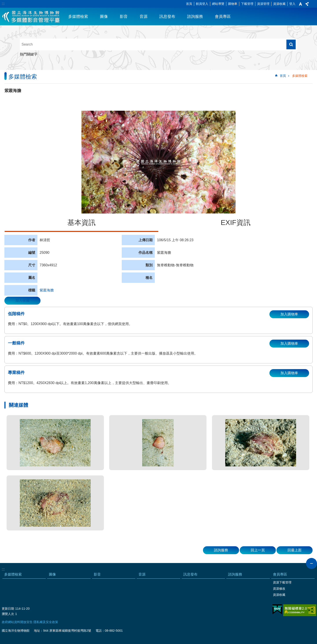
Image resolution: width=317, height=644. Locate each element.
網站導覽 (218, 4)
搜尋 (291, 44)
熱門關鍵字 (29, 54)
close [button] (311, 563)
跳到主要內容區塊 (2, 2)
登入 (292, 4)
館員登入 (202, 4)
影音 (124, 17)
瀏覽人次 (8, 614)
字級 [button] (300, 4)
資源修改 (279, 589)
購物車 (233, 4)
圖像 (104, 17)
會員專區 (223, 17)
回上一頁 (258, 550)
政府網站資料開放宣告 (17, 622)
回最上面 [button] (295, 550)
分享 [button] (307, 4)
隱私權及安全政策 (46, 622)
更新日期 (8, 609)
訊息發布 (167, 17)
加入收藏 (22, 301)
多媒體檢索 (78, 17)
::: (3, 4)
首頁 (189, 4)
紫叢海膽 (47, 290)
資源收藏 (279, 4)
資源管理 (263, 4)
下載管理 (247, 4)
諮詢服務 (195, 17)
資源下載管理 (282, 582)
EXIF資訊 (235, 223)
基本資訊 (81, 223)
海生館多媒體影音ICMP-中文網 (31, 17)
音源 (144, 17)
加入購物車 (289, 314)
